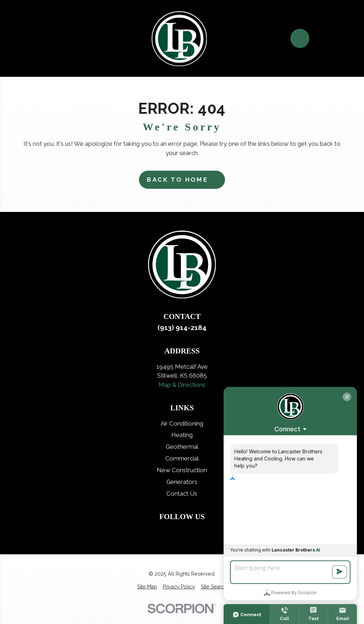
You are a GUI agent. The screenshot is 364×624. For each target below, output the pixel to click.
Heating (182, 435)
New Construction (182, 470)
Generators (182, 482)
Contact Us (182, 494)
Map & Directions (182, 385)
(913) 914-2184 (182, 327)
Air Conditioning (182, 423)
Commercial (182, 458)
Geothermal (182, 447)
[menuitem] (147, 587)
